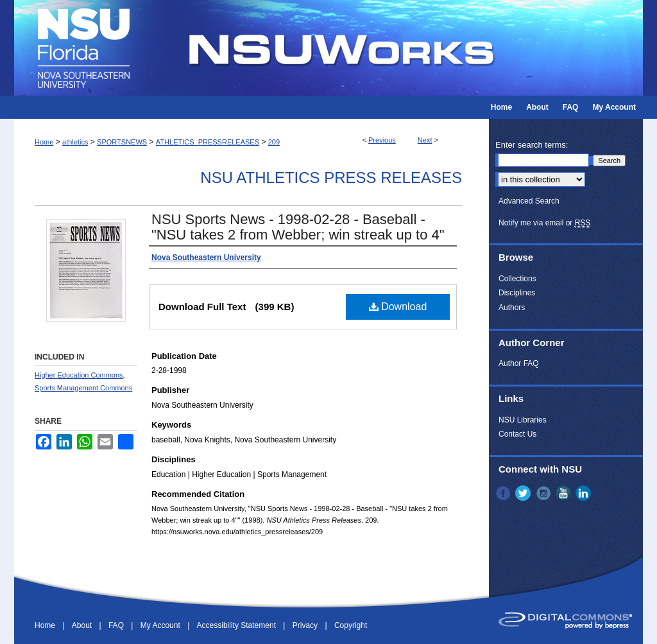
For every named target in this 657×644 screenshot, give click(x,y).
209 (274, 142)
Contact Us (517, 434)
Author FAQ (519, 363)
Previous (382, 140)
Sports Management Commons (83, 388)
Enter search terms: (532, 145)
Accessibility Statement (238, 625)
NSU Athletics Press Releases (331, 178)
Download (398, 307)
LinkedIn (584, 493)
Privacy (306, 625)
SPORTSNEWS (122, 142)
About (83, 625)
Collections (517, 279)
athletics (75, 142)
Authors (512, 308)
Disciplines (517, 293)
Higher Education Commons (79, 375)
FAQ (117, 625)
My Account (161, 625)
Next (425, 140)
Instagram (545, 493)
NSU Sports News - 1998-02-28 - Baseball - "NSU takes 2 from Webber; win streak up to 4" (298, 227)
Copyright (351, 625)
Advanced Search (529, 201)
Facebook (504, 493)
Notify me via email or (544, 223)
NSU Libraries (523, 420)
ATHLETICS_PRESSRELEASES (208, 142)
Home (44, 142)
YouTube (565, 493)
